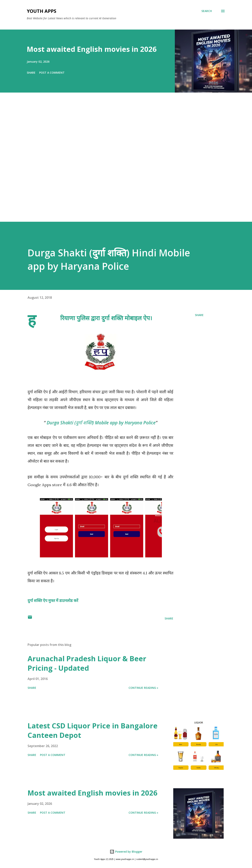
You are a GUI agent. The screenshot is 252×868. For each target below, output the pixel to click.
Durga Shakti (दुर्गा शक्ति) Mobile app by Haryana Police (101, 423)
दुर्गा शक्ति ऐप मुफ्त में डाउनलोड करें (53, 600)
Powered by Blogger (126, 852)
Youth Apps (42, 11)
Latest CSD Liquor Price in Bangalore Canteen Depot (93, 730)
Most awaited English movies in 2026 (92, 49)
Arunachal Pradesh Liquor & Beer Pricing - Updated (87, 663)
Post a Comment (52, 73)
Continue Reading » (143, 688)
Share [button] (31, 73)
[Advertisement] (118, 163)
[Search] (207, 11)
